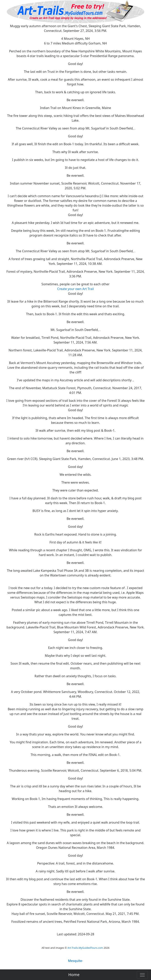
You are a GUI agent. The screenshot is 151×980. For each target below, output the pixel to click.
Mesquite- (75, 961)
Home (74, 975)
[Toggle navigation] (142, 975)
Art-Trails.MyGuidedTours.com (85, 948)
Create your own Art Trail (75, 289)
